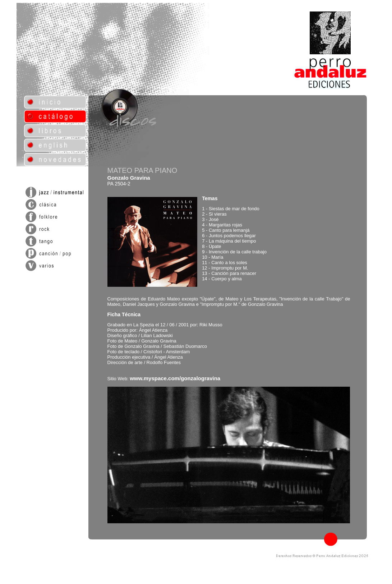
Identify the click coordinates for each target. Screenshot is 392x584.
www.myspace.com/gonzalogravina (175, 378)
